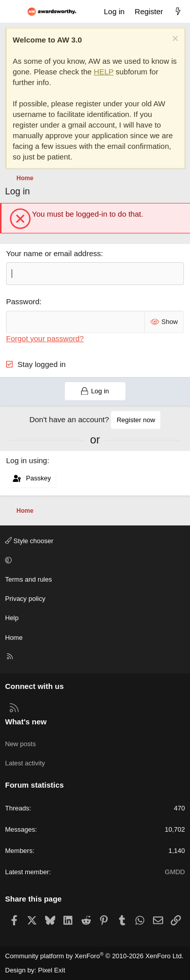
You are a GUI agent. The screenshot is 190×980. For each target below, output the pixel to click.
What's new (26, 722)
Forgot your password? (45, 338)
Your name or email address (53, 253)
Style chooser (29, 541)
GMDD (175, 872)
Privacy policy (25, 599)
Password (23, 301)
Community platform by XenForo (94, 956)
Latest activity (25, 763)
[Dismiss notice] (174, 40)
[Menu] (13, 12)
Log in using (27, 460)
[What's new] (178, 11)
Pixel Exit (51, 970)
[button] (93, 560)
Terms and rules (28, 579)
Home (14, 638)
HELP (104, 72)
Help (12, 618)
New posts (21, 744)
